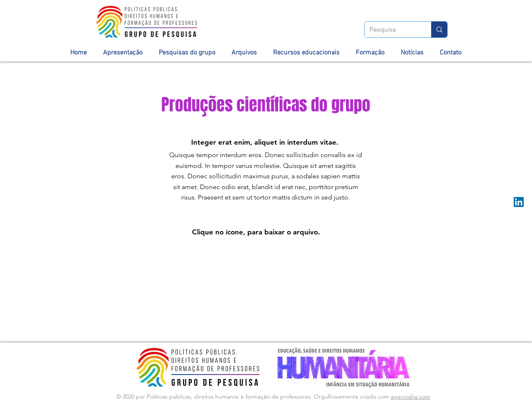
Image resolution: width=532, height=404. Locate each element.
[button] (123, 53)
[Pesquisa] (392, 30)
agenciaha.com (410, 397)
